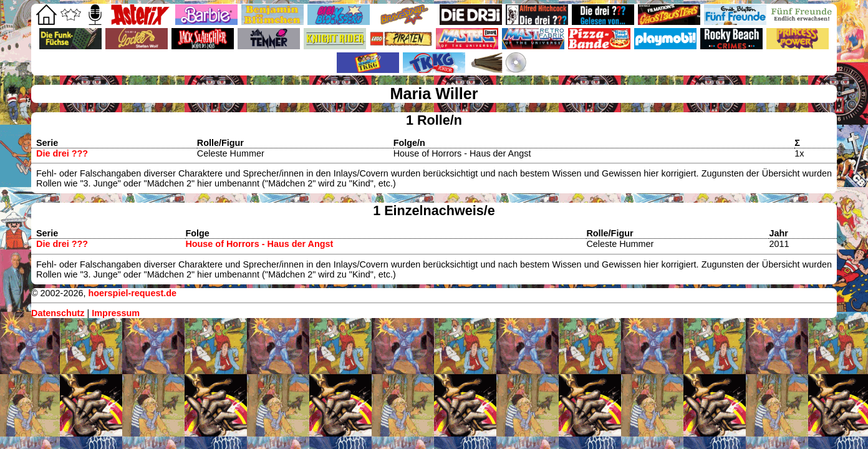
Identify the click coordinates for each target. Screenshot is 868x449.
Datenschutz (58, 313)
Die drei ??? (62, 153)
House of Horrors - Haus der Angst (259, 244)
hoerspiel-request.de (132, 293)
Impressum (116, 313)
